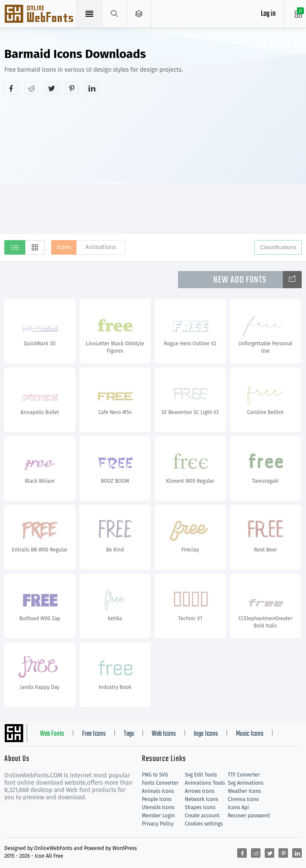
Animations (101, 247)
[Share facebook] (11, 88)
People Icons (157, 799)
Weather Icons (244, 791)
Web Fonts (52, 734)
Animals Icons (158, 791)
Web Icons (164, 734)
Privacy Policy (158, 824)
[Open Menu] (139, 14)
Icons (64, 247)
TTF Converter (244, 775)
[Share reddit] (31, 88)
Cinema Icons (243, 799)
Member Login (158, 816)
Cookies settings (204, 824)
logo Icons (206, 734)
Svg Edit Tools (201, 775)
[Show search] (115, 14)
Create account (202, 816)
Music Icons (250, 734)
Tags (129, 734)
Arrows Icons (200, 791)
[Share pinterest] (72, 88)
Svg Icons (40, 15)
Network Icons (201, 799)
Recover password (249, 816)
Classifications (278, 247)
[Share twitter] (52, 88)
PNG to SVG (155, 775)
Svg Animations (246, 783)
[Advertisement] (155, 163)
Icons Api (238, 807)
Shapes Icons (200, 807)
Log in (268, 14)
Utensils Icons (158, 807)
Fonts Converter (160, 783)
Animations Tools (205, 783)
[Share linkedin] (92, 88)
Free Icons (94, 734)
